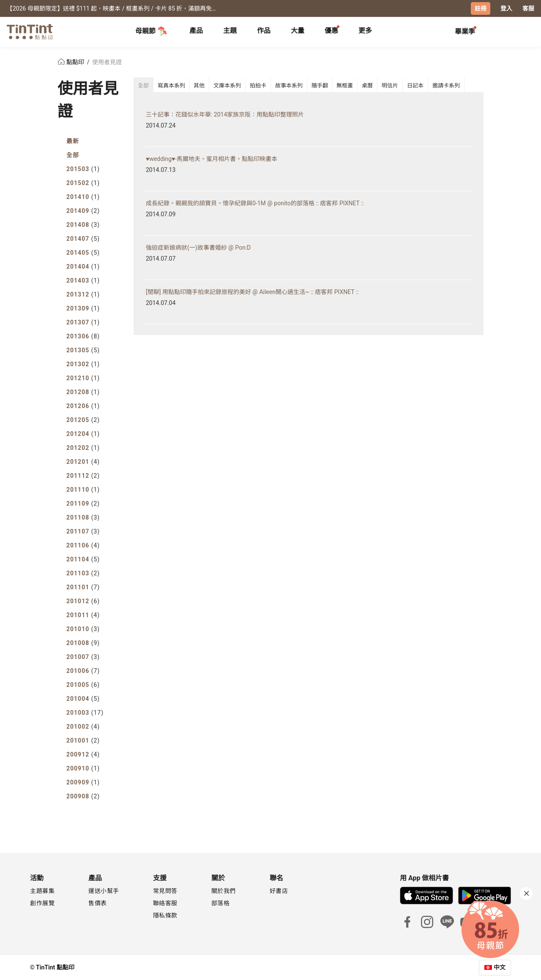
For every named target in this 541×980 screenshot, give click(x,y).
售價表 (98, 903)
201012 (83, 601)
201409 (83, 210)
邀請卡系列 (446, 86)
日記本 (415, 86)
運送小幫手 (104, 890)
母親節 (151, 31)
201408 (83, 224)
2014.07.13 (161, 169)
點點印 (71, 62)
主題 (230, 31)
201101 (83, 587)
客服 (528, 8)
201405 (83, 252)
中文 (500, 967)
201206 (83, 406)
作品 (264, 31)
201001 (83, 740)
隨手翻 (320, 86)
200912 (83, 754)
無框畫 (345, 86)
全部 (73, 155)
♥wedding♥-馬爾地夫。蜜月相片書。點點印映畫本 (212, 158)
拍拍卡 (258, 86)
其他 (199, 86)
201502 (83, 182)
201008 (83, 642)
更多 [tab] (365, 31)
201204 (83, 433)
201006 (83, 670)
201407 (83, 238)
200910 (83, 768)
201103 (83, 573)
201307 (83, 322)
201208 (83, 392)
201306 (83, 336)
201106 (83, 545)
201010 (83, 629)
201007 (83, 656)
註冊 (481, 8)
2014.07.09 (161, 214)
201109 (83, 503)
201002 (83, 726)
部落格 (221, 903)
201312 (83, 294)
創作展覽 (42, 903)
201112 (83, 475)
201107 (83, 531)
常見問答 (165, 890)
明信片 (390, 86)
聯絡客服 (165, 903)
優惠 (331, 31)
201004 (83, 698)
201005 (83, 684)
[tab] (196, 32)
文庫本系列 (227, 86)
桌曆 (367, 86)
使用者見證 (107, 62)
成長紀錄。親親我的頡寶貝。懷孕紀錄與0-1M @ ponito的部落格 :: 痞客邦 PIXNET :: (255, 203)
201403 (83, 280)
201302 (83, 364)
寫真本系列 (171, 86)
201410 (83, 196)
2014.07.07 (161, 258)
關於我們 (224, 890)
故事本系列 (289, 86)
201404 (83, 266)
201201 (83, 461)
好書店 (279, 890)
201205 (83, 419)
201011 (83, 615)
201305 (83, 350)
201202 (83, 447)
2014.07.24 (161, 125)
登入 (506, 8)
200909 (83, 782)
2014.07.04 (161, 302)
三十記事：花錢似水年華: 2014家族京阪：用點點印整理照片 (225, 114)
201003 (85, 712)
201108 (83, 517)
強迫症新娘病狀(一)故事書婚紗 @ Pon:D (198, 247)
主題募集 (42, 890)
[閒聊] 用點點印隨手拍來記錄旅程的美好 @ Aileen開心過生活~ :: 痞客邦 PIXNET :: (252, 291)
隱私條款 (165, 915)
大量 (298, 31)
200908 (83, 796)
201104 (83, 559)
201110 (83, 489)
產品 (196, 31)
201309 (83, 308)
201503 (83, 169)
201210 (83, 378)
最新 (73, 141)
